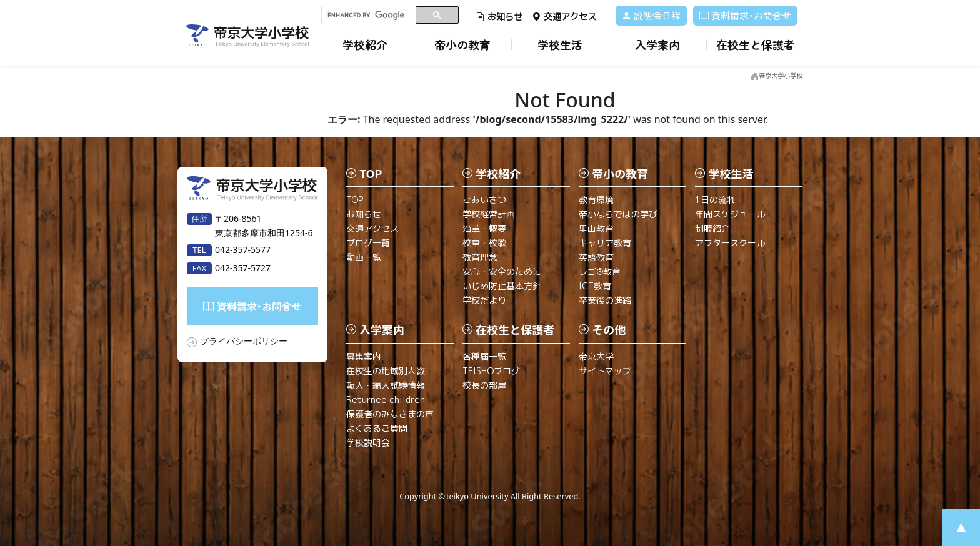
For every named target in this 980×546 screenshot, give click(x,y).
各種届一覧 (484, 356)
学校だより (484, 300)
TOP (355, 200)
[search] (368, 15)
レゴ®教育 (600, 271)
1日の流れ (715, 200)
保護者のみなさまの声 (390, 414)
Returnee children (386, 400)
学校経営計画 (489, 214)
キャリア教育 (605, 243)
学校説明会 (368, 443)
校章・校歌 (484, 243)
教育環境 (596, 200)
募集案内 (364, 356)
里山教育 (596, 228)
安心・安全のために (502, 271)
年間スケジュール (730, 214)
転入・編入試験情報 (386, 385)
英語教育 (596, 257)
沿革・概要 (484, 228)
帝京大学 (596, 356)
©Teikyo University (474, 496)
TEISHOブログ (491, 371)
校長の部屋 (484, 385)
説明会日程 (651, 15)
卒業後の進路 (605, 300)
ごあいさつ (484, 200)
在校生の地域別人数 (386, 371)
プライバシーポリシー (244, 341)
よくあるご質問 (377, 428)
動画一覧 (364, 257)
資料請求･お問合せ (745, 15)
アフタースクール (730, 243)
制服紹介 (712, 228)
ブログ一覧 (368, 243)
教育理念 (480, 257)
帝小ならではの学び (618, 214)
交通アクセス (564, 17)
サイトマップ (605, 371)
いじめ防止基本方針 (502, 286)
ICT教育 (595, 286)
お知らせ (499, 17)
